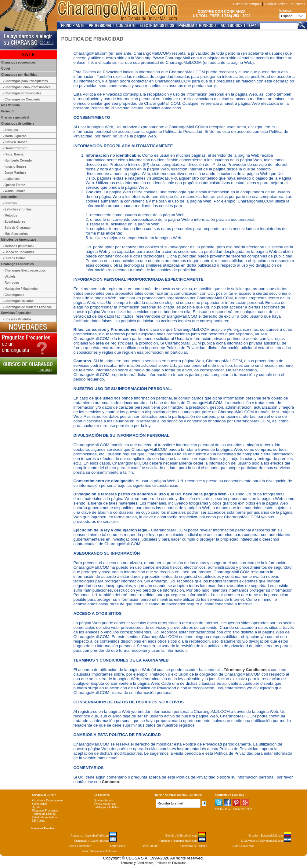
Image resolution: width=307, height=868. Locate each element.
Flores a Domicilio (80, 846)
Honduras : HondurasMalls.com (182, 841)
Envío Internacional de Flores (99, 851)
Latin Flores (118, 846)
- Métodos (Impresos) (18, 246)
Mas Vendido (10, 105)
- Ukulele (9, 277)
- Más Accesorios (15, 234)
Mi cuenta (298, 4)
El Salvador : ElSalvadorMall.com (266, 841)
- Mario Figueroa (15, 136)
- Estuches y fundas (17, 209)
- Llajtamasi (11, 179)
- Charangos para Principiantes (25, 81)
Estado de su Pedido (45, 817)
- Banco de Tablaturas (19, 252)
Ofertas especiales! (15, 117)
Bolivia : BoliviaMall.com (186, 835)
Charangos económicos (18, 62)
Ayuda (36, 807)
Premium (7, 111)
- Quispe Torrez (14, 185)
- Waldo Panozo (14, 191)
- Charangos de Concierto (21, 99)
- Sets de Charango (17, 228)
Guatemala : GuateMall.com (95, 841)
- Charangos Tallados (18, 301)
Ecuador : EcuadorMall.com (270, 835)
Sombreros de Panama (193, 846)
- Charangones (13, 295)
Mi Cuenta (39, 821)
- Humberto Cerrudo (17, 160)
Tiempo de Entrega (44, 814)
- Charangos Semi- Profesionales (27, 87)
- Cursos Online (14, 258)
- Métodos (10, 215)
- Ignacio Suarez (14, 167)
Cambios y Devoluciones (48, 800)
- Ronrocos (11, 283)
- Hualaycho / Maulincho (20, 289)
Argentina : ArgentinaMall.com (94, 835)
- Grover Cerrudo (15, 148)
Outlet (5, 69)
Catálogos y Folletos (106, 807)
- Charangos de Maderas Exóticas (27, 307)
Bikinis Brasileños (243, 846)
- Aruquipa (10, 130)
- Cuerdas (10, 203)
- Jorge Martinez (14, 173)
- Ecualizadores (14, 222)
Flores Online (150, 846)
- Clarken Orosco (15, 142)
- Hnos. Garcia (13, 154)
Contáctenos (40, 804)
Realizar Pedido (276, 4)
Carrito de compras (247, 4)
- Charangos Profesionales (22, 93)
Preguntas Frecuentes (45, 810)
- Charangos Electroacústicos (24, 270)
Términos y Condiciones (247, 670)
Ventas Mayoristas (105, 804)
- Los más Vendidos (17, 319)
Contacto (110, 782)
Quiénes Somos (103, 800)
